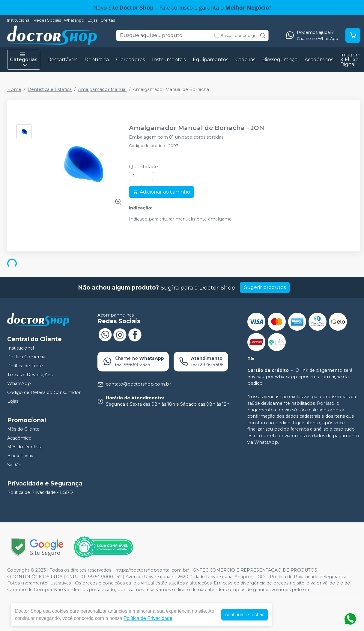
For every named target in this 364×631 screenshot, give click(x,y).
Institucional (19, 20)
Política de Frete (25, 366)
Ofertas (108, 20)
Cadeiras (245, 60)
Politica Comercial (27, 357)
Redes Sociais (47, 20)
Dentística (97, 60)
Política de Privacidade (148, 618)
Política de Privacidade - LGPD (40, 492)
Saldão (14, 465)
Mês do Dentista (25, 447)
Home (14, 89)
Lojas (92, 20)
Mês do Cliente (23, 429)
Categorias (24, 60)
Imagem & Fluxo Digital (350, 60)
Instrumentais (169, 60)
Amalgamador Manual (102, 89)
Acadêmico (19, 438)
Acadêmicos (319, 60)
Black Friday (20, 456)
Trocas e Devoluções (30, 375)
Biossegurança (280, 60)
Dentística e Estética (50, 89)
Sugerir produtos (265, 287)
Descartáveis (62, 60)
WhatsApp (74, 20)
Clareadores (130, 60)
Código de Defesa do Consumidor (44, 392)
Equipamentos (210, 60)
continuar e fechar (244, 615)
